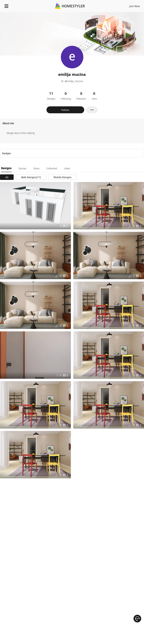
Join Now (135, 6)
